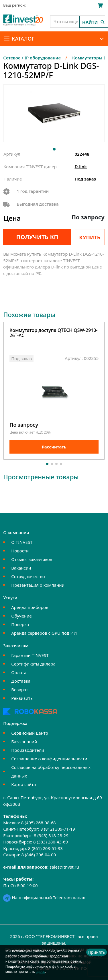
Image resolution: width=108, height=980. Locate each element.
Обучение (21, 616)
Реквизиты (22, 698)
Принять (97, 952)
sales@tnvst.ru (64, 867)
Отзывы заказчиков (32, 559)
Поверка (20, 624)
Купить (90, 237)
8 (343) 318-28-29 (51, 835)
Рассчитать (54, 447)
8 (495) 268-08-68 (39, 823)
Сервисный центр (30, 733)
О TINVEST (22, 542)
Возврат (20, 690)
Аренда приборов (30, 607)
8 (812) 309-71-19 (58, 829)
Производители (28, 750)
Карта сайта (23, 784)
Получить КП (37, 237)
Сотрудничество (28, 576)
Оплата (19, 672)
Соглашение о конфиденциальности (49, 759)
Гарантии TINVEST (30, 655)
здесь (40, 972)
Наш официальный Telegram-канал (44, 897)
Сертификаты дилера (33, 664)
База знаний (24, 741)
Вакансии (21, 568)
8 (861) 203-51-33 (45, 848)
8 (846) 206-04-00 (39, 855)
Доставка (21, 681)
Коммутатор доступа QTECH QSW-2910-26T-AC (53, 333)
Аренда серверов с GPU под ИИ (44, 633)
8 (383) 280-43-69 (51, 842)
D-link (81, 167)
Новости (20, 551)
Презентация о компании (38, 585)
